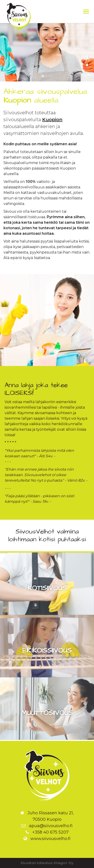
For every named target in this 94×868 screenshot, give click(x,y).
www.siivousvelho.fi (50, 839)
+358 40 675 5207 (50, 832)
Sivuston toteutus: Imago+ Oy (47, 863)
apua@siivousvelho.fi (51, 826)
